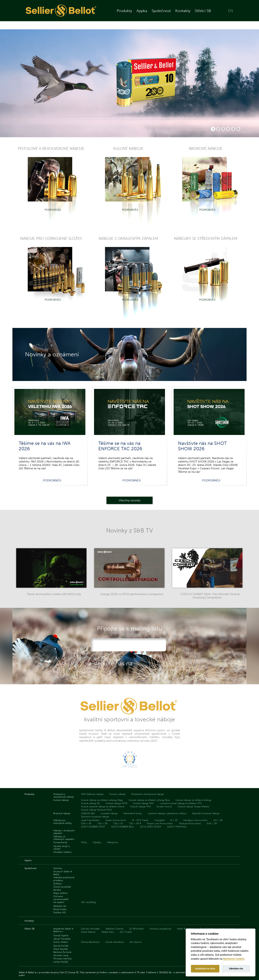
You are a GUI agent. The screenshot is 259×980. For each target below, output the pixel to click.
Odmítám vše (236, 969)
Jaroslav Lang (61, 955)
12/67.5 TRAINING (177, 827)
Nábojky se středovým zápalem (64, 838)
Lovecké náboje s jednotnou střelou (167, 813)
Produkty (124, 15)
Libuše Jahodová (115, 942)
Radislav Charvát (115, 929)
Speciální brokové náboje (206, 813)
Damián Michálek (90, 929)
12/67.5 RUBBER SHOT (93, 827)
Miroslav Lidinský (62, 959)
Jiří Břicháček (136, 929)
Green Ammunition (116, 820)
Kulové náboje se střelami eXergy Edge (102, 800)
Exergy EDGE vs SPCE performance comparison (132, 594)
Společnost (161, 15)
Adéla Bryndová (185, 929)
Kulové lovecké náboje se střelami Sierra (103, 807)
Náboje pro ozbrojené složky (62, 822)
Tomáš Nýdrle (61, 935)
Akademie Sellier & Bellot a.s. (63, 930)
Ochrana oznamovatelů (61, 898)
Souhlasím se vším (205, 969)
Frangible (160, 820)
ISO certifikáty (89, 902)
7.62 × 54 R (135, 823)
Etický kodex (60, 909)
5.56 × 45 (86, 823)
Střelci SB (203, 15)
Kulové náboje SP (90, 803)
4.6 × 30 (218, 820)
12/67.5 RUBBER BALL (123, 827)
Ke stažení (59, 902)
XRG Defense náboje (92, 794)
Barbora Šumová (62, 952)
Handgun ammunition (195, 820)
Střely (84, 842)
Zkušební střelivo (62, 852)
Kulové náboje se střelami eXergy (193, 800)
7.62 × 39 (102, 823)
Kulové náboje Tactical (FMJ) (96, 810)
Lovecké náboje (109, 813)
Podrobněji (53, 210)
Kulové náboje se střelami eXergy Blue (149, 800)
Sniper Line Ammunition (160, 823)
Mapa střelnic (61, 893)
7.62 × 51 (118, 823)
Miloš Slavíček (61, 949)
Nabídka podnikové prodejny (64, 879)
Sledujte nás (60, 906)
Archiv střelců (61, 942)
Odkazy (57, 883)
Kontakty (183, 15)
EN (231, 15)
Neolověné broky (133, 813)
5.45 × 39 (212, 823)
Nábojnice (112, 842)
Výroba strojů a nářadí (62, 847)
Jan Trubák (126, 932)
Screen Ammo (164, 807)
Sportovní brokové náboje (95, 817)
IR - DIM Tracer (140, 820)
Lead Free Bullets (90, 820)
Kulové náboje (61, 800)
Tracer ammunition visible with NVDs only (54, 594)
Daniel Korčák (61, 946)
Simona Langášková (160, 929)
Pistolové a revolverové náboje (63, 795)
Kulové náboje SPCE (117, 803)
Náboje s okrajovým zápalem (64, 832)
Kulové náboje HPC (144, 803)
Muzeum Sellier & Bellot (63, 873)
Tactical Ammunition (190, 823)
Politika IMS (60, 912)
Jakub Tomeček (62, 939)
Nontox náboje (117, 794)
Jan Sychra (135, 942)
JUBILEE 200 (88, 813)
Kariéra (57, 890)
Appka (142, 15)
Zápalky (97, 842)
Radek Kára (108, 932)
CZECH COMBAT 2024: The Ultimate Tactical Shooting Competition (210, 596)
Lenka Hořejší (61, 962)
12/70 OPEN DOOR (150, 827)
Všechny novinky (130, 500)
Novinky (58, 868)
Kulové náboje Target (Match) (194, 807)
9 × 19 (174, 820)
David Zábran (88, 932)
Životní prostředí (62, 887)
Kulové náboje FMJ (140, 807)
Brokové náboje (62, 813)
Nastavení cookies (234, 959)
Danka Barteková (90, 942)
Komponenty (60, 842)
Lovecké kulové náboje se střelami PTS (181, 803)
